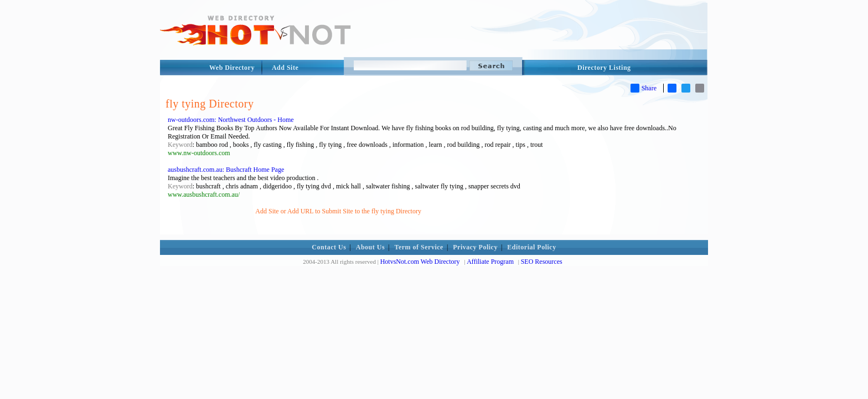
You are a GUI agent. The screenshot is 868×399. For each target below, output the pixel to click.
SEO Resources (542, 262)
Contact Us (329, 247)
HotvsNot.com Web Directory (420, 262)
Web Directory (232, 68)
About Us (370, 247)
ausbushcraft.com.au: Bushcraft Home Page (226, 170)
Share (644, 88)
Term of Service (419, 247)
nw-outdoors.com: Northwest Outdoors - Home (231, 120)
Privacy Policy (475, 247)
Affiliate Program (490, 262)
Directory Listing (604, 68)
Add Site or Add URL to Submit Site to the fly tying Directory (338, 211)
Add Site (285, 68)
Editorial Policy (531, 247)
